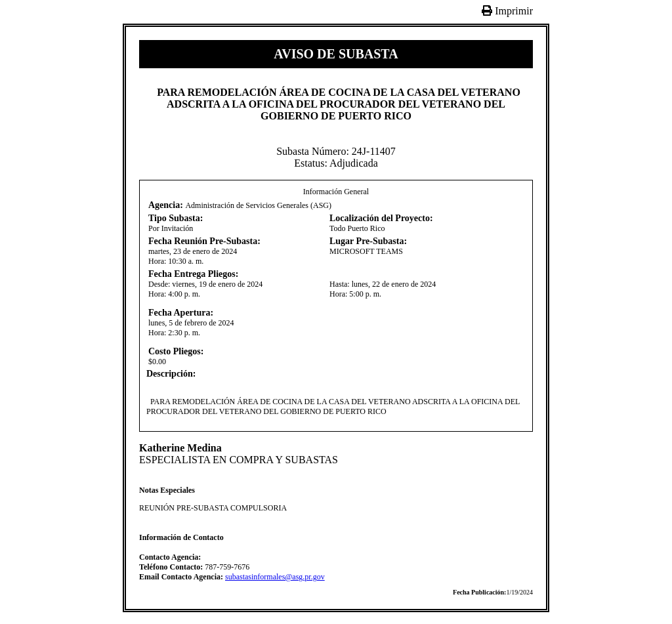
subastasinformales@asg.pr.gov (275, 577)
